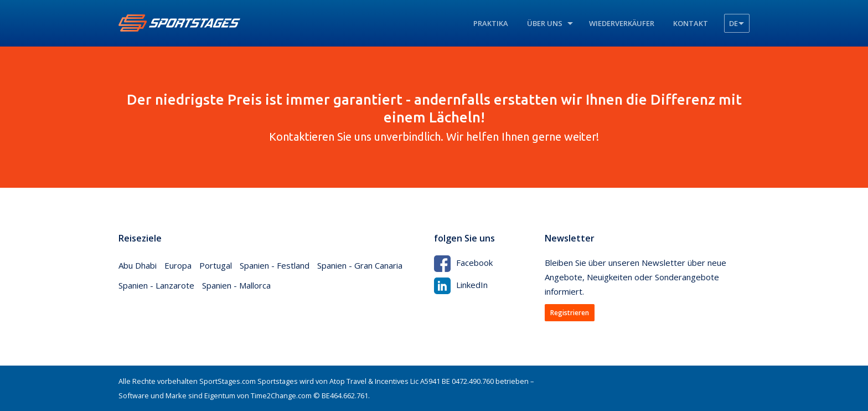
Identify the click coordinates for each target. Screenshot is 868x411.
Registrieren (570, 313)
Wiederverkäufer (622, 23)
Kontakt (691, 23)
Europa (178, 265)
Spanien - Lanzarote (156, 285)
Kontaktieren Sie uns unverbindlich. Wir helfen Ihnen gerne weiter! (434, 117)
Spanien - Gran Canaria (360, 265)
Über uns (545, 23)
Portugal (216, 265)
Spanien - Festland (275, 265)
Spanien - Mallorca (236, 285)
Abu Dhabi (138, 265)
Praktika (491, 23)
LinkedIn (461, 285)
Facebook (463, 263)
